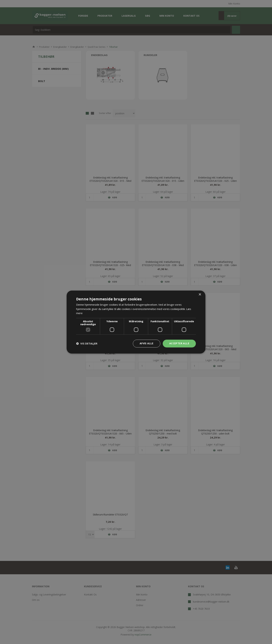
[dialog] (136, 322)
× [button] (200, 295)
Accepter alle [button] (179, 343)
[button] (87, 344)
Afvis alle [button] (147, 343)
